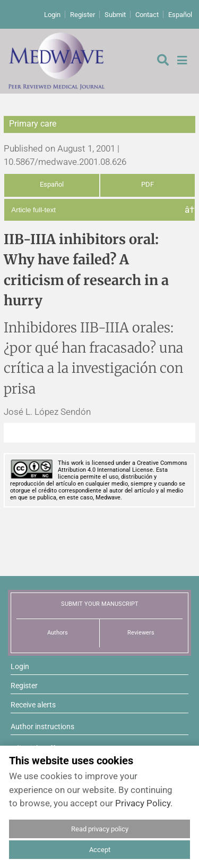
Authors (58, 633)
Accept (100, 850)
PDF (148, 184)
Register (83, 15)
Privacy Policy (143, 803)
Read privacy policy (100, 829)
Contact (147, 15)
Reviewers (141, 633)
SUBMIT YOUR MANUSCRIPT (100, 604)
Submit (115, 15)
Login (52, 15)
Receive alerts (33, 705)
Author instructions (42, 727)
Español (180, 15)
